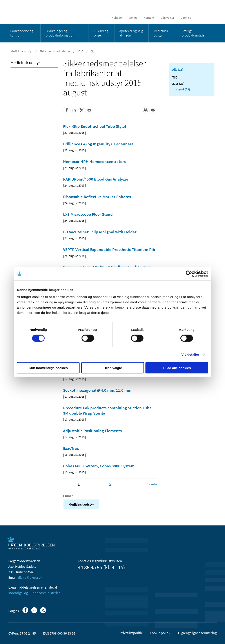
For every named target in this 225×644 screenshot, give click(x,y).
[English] (200, 18)
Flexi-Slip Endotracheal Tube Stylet (95, 126)
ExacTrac (71, 448)
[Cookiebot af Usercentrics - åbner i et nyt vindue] (189, 274)
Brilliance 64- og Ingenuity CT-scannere (98, 144)
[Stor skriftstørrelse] (145, 110)
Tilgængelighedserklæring (197, 633)
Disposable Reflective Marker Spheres (97, 197)
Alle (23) (178, 70)
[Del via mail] (89, 110)
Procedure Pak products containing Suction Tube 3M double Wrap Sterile (107, 410)
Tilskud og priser (101, 33)
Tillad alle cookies (177, 368)
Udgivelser (167, 18)
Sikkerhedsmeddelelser (55, 51)
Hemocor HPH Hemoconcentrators (94, 161)
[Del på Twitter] (82, 110)
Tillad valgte (112, 368)
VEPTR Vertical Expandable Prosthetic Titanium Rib (109, 249)
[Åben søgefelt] (210, 18)
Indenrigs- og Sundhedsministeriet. (34, 593)
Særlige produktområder (194, 33)
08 (92, 51)
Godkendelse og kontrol (22, 33)
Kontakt (149, 18)
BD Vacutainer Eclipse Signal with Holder (100, 232)
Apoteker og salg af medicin (131, 33)
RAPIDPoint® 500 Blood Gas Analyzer (96, 179)
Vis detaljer (190, 354)
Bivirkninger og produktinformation (60, 33)
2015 (80, 51)
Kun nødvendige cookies (48, 368)
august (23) (183, 89)
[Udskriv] (153, 110)
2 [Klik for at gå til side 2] (110, 485)
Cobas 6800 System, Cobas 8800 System (99, 466)
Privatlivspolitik (131, 633)
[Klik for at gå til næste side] (153, 484)
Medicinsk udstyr (161, 33)
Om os (133, 18)
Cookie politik (160, 633)
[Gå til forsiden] (40, 12)
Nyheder (117, 18)
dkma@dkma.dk (30, 577)
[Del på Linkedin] (74, 110)
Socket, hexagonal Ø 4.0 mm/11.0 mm (97, 390)
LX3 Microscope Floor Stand (88, 214)
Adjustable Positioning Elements (92, 431)
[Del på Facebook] (67, 110)
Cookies (186, 18)
